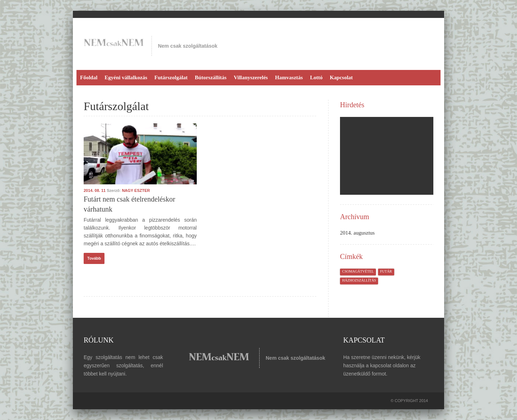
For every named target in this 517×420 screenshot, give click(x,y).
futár (386, 271)
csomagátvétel (358, 271)
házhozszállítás (359, 280)
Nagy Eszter (136, 190)
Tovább (94, 258)
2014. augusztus (357, 233)
